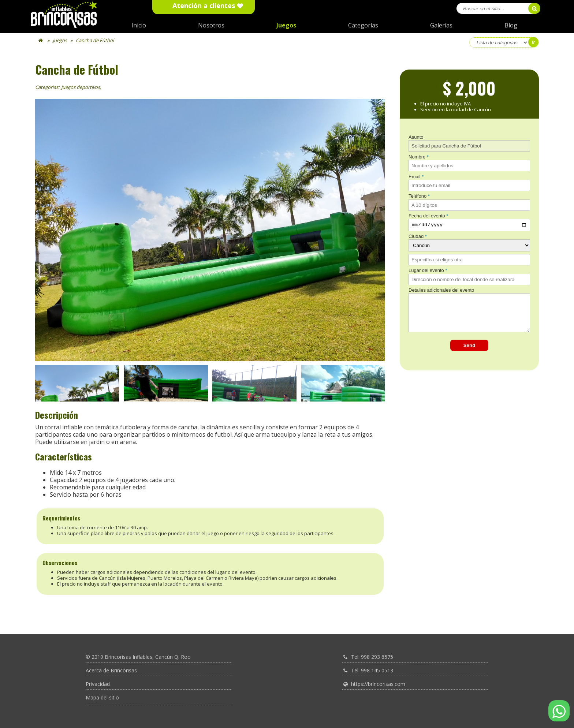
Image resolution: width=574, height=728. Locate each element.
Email (415, 177)
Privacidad (98, 684)
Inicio (139, 25)
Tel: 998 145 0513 (372, 670)
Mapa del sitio (102, 697)
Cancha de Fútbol (95, 40)
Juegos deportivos (81, 87)
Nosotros (211, 25)
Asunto (416, 137)
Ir (534, 42)
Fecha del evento (427, 216)
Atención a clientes (204, 6)
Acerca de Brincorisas (111, 670)
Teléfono (418, 196)
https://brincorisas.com (378, 684)
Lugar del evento (426, 271)
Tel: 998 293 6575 (372, 657)
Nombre (417, 157)
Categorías (363, 25)
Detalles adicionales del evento (441, 291)
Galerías (441, 25)
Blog (511, 25)
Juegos (286, 25)
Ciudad (416, 237)
